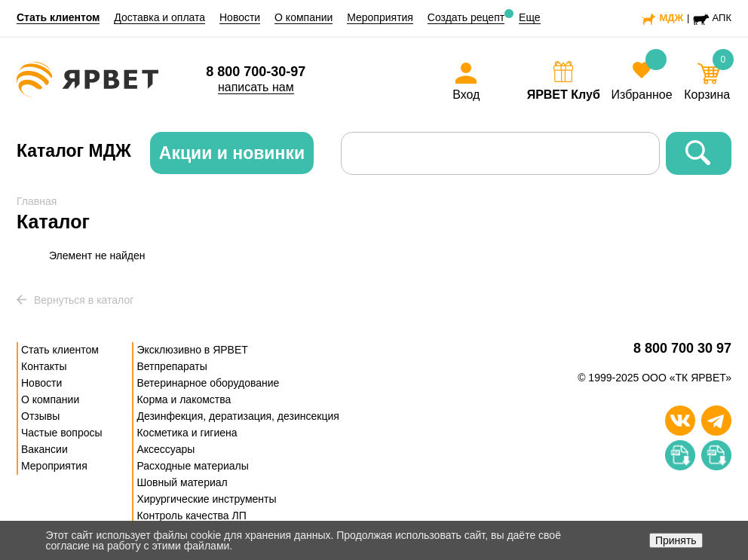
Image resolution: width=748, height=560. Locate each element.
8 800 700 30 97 (682, 349)
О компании (303, 17)
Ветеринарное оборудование (208, 383)
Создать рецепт (466, 17)
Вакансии (44, 449)
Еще (530, 17)
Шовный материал (182, 482)
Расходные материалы (192, 466)
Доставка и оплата (159, 17)
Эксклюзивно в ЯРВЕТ (192, 350)
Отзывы (40, 416)
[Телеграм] (716, 421)
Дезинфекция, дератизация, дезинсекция (238, 416)
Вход (466, 95)
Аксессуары (166, 449)
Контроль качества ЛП (191, 516)
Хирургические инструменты (206, 499)
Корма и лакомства (184, 399)
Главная (37, 201)
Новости (240, 17)
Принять (676, 540)
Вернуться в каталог (75, 300)
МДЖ (671, 18)
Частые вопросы (62, 433)
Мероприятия (380, 17)
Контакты (44, 366)
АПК (722, 18)
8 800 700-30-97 (256, 72)
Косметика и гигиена (187, 433)
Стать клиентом (58, 17)
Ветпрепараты (172, 366)
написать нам (256, 87)
